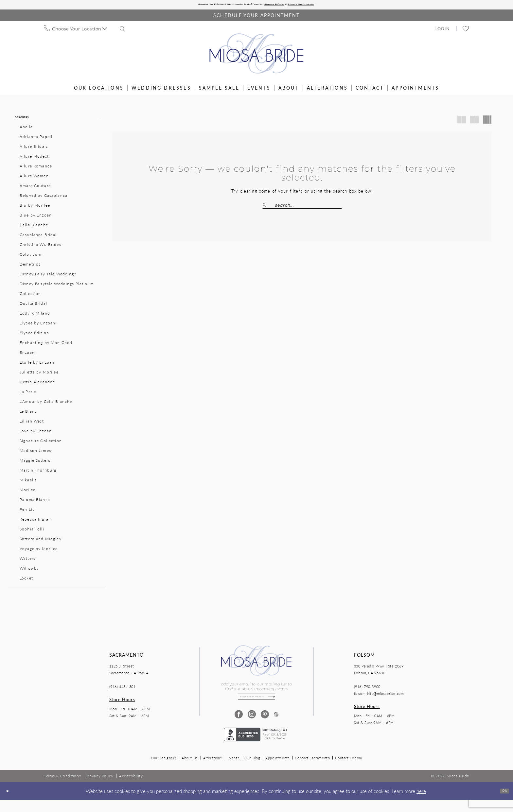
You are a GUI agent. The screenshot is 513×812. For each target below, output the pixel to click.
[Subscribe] (283, 707)
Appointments (277, 770)
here (421, 803)
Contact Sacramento (312, 770)
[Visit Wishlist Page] (466, 31)
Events (233, 770)
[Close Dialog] (10, 803)
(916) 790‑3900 (367, 695)
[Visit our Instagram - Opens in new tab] (250, 726)
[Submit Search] (269, 207)
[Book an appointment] (256, 17)
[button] (442, 30)
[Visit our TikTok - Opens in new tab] (276, 726)
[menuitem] (76, 31)
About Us (190, 770)
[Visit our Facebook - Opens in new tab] (237, 726)
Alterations (213, 770)
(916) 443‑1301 (123, 695)
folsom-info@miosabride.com (379, 702)
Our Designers (164, 770)
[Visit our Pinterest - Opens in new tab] (263, 726)
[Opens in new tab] (256, 746)
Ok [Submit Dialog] (501, 803)
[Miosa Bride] (257, 56)
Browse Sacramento (330, 6)
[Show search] (123, 31)
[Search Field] (302, 207)
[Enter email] (256, 707)
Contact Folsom (349, 770)
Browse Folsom (286, 6)
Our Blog (252, 770)
